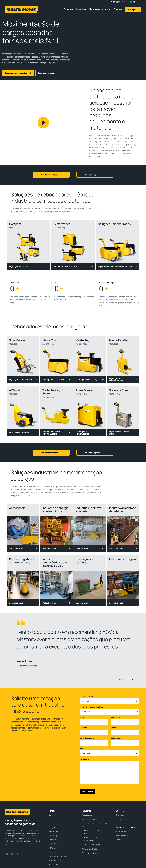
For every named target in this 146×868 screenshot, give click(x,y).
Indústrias (81, 9)
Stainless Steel (55, 861)
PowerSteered (54, 852)
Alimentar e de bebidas (91, 849)
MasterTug (53, 836)
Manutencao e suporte (100, 9)
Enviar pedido (133, 10)
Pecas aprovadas (122, 836)
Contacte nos (121, 819)
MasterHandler (55, 844)
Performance (54, 819)
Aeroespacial (87, 815)
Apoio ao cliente (122, 831)
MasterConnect (122, 840)
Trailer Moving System (57, 856)
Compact (52, 815)
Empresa (118, 9)
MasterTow (53, 840)
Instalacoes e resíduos (91, 845)
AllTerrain (52, 848)
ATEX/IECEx (53, 865)
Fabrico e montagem (90, 853)
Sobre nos (120, 815)
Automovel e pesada (90, 819)
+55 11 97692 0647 (119, 2)
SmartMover (54, 831)
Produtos (68, 9)
